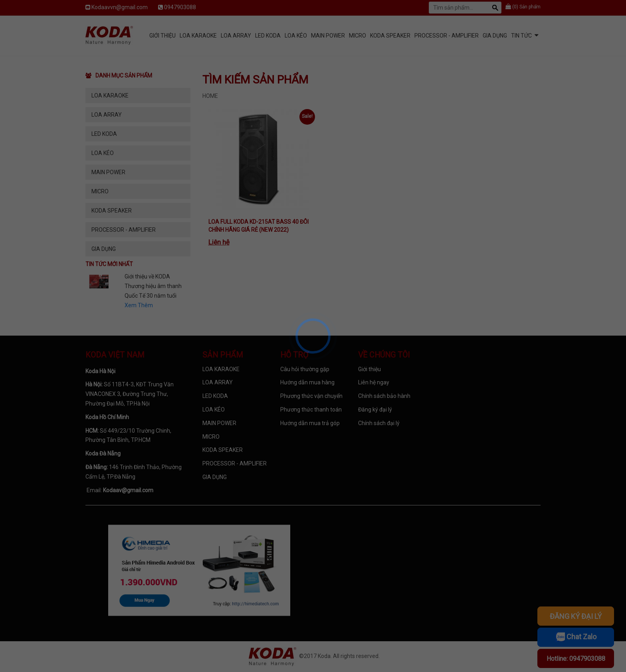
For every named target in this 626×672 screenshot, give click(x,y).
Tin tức (521, 36)
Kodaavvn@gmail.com (120, 7)
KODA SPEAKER (390, 36)
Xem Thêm (139, 305)
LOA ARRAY (236, 36)
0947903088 (180, 7)
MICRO (358, 36)
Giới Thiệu (162, 36)
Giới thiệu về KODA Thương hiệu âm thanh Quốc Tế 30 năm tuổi (153, 286)
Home (210, 96)
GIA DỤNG (495, 36)
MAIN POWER (328, 36)
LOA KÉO (296, 36)
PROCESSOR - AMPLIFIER (447, 36)
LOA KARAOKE (198, 36)
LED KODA (268, 36)
